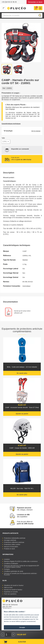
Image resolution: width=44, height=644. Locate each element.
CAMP (25, 251)
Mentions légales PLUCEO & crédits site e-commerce (21, 561)
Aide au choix (8, 587)
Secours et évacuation (11, 547)
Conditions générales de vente (14, 571)
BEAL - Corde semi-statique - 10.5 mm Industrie (22, 367)
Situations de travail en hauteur (14, 585)
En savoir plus (22, 373)
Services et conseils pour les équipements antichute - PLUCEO (21, 574)
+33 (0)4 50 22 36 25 (9, 2)
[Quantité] (8, 634)
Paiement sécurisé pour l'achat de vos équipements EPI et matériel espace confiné (22, 566)
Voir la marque (36, 131)
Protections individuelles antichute (15, 538)
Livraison (7, 559)
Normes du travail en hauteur (13, 590)
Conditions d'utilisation (11, 563)
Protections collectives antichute (14, 542)
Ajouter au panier (22, 414)
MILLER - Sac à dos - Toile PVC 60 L (22, 488)
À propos (7, 569)
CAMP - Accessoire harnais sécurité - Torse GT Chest (22, 407)
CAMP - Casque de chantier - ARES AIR (22, 448)
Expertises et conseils (11, 592)
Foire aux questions (10, 594)
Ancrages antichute (10, 540)
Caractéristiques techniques (11, 124)
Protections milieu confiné (12, 544)
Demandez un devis (35, 2)
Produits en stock (9, 549)
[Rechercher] (22, 15)
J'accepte (22, 627)
